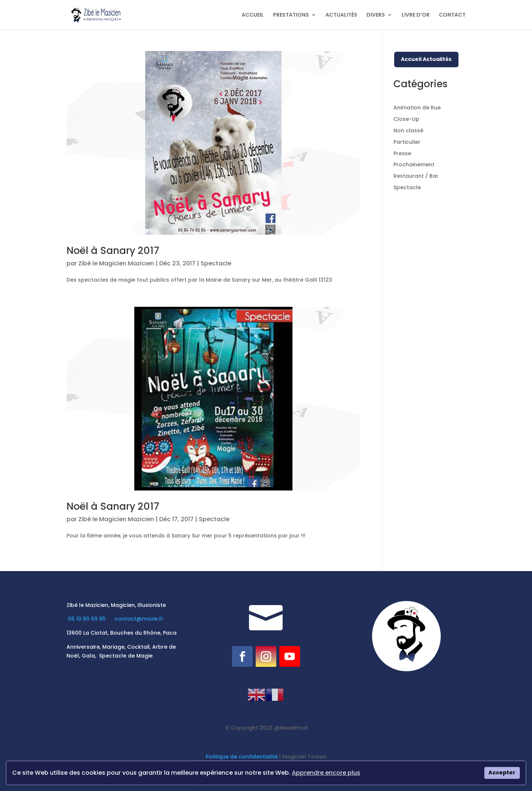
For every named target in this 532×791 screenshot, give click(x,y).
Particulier (407, 142)
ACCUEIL (253, 15)
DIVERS (376, 15)
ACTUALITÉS (341, 15)
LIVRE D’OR (416, 15)
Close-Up (406, 119)
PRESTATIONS (291, 15)
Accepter (502, 773)
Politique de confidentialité (242, 757)
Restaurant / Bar (416, 176)
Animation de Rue (417, 108)
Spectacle (216, 263)
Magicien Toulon (304, 757)
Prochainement (414, 164)
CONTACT (452, 15)
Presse (402, 153)
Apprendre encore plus (326, 773)
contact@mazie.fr (139, 619)
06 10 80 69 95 (88, 619)
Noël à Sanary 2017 (113, 251)
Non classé (408, 130)
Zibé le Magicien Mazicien (116, 263)
